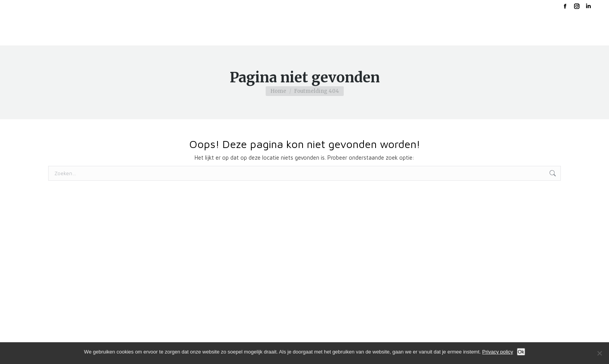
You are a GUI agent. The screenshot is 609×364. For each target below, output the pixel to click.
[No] (599, 353)
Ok (521, 352)
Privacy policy (498, 352)
